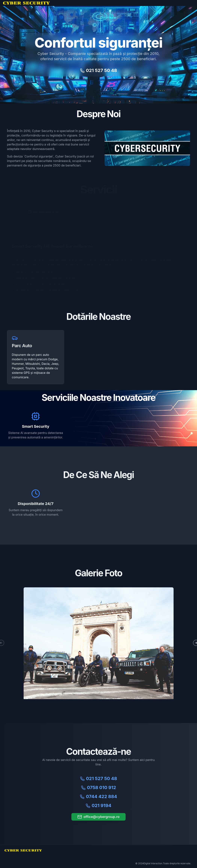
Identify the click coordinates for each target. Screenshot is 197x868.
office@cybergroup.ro (98, 817)
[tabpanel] (99, 268)
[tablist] (99, 219)
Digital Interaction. (153, 863)
